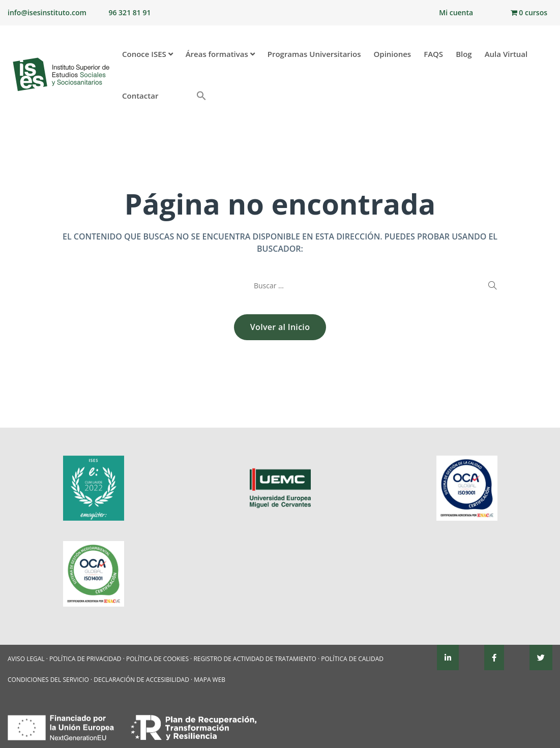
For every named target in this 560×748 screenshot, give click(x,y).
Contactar (140, 96)
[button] (182, 91)
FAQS (433, 54)
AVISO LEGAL (26, 659)
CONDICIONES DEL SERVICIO (48, 680)
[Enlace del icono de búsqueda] (200, 97)
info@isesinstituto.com (47, 12)
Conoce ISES (148, 54)
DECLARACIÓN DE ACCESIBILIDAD (141, 680)
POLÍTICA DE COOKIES (157, 659)
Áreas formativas (220, 54)
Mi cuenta (456, 12)
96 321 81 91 (129, 12)
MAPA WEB (210, 680)
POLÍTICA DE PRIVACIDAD (85, 659)
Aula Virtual (506, 54)
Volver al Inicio (280, 327)
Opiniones (392, 54)
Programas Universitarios (314, 54)
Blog (464, 54)
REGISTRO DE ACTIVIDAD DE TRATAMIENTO (255, 659)
